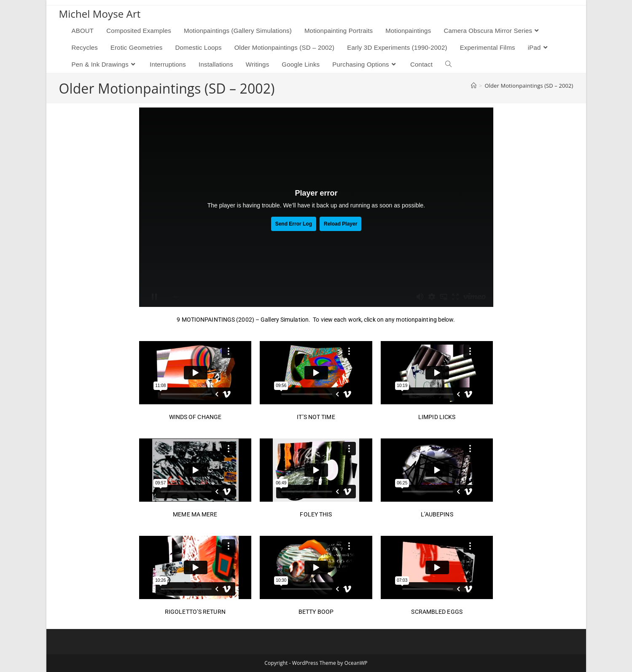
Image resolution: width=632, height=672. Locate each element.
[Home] (474, 86)
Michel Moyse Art (100, 14)
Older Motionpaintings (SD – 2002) (529, 86)
